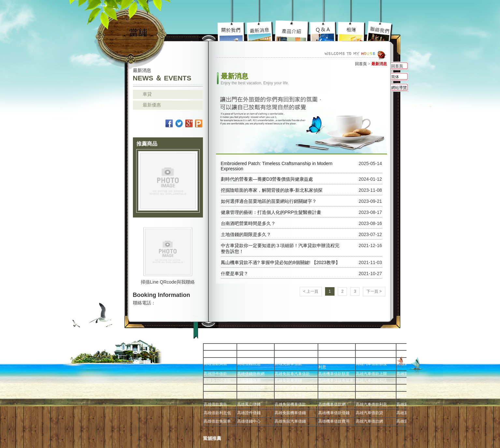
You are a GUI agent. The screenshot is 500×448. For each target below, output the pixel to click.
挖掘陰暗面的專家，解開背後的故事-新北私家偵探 (272, 190)
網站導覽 (399, 88)
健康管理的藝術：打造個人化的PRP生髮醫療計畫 (271, 212)
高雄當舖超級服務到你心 (324, 31)
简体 (395, 77)
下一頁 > (374, 291)
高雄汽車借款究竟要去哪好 (292, 31)
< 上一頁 (311, 291)
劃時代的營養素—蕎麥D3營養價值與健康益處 (267, 179)
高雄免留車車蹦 (351, 31)
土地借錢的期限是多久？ (246, 234)
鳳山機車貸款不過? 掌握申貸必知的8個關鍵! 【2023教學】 (280, 262)
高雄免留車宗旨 (232, 31)
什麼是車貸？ (235, 273)
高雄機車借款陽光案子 (260, 31)
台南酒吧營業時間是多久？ (248, 223)
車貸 (147, 94)
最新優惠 (152, 105)
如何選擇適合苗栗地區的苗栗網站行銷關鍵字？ (269, 201)
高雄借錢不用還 (380, 31)
